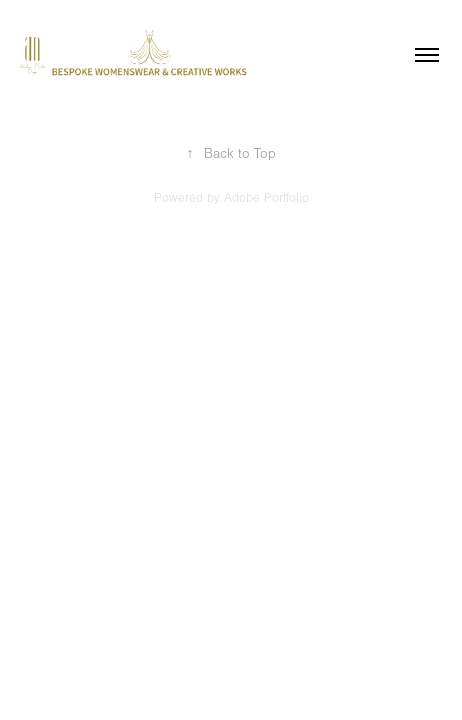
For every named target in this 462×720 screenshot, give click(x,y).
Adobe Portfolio (266, 198)
